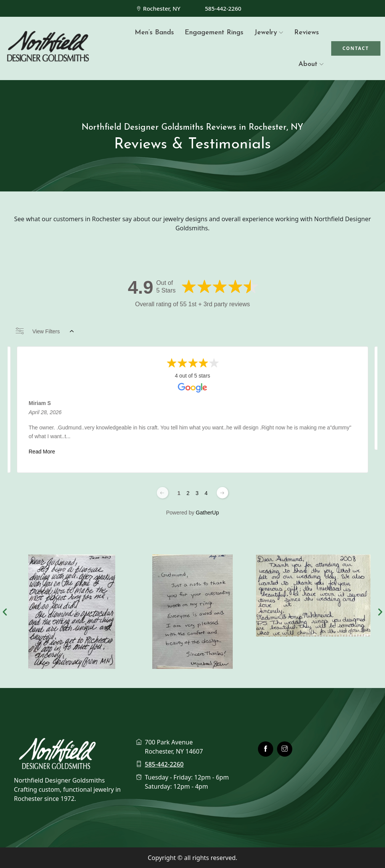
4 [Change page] (206, 493)
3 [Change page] (197, 493)
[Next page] (222, 493)
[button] (5, 612)
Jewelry (266, 33)
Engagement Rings (214, 33)
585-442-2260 (223, 8)
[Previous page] (163, 493)
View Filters (45, 331)
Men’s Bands (154, 33)
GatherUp (207, 513)
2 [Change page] (188, 493)
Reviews (307, 33)
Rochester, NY (162, 8)
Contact (356, 48)
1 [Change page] (179, 493)
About (308, 64)
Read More (42, 452)
